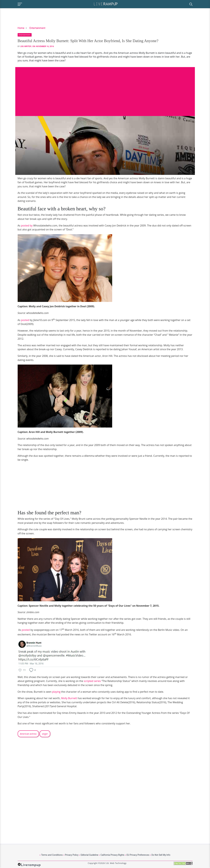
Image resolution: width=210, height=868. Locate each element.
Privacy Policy (72, 855)
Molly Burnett (69, 698)
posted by (27, 226)
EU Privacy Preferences (138, 855)
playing (56, 692)
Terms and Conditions (52, 855)
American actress (28, 734)
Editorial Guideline (89, 855)
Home (21, 28)
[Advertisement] (105, 89)
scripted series (92, 681)
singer (45, 734)
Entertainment (37, 28)
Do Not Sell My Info (161, 855)
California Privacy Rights (112, 855)
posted (25, 320)
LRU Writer (26, 46)
